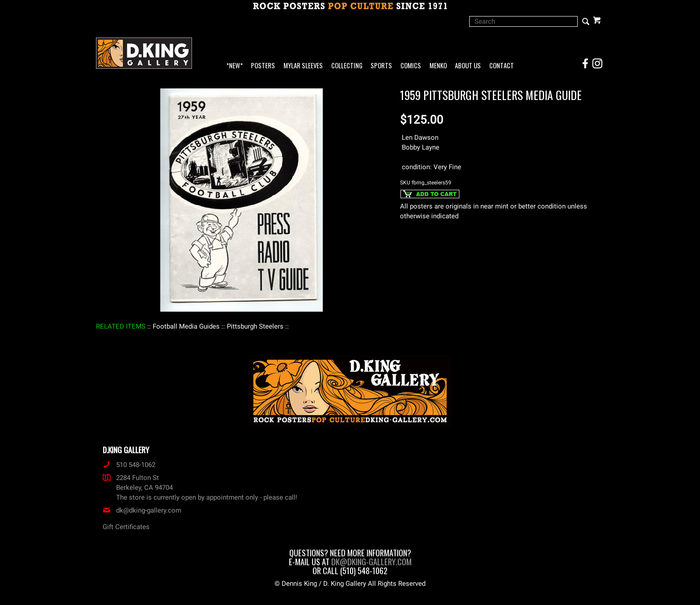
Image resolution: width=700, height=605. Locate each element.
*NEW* (235, 66)
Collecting (347, 66)
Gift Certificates (126, 527)
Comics (411, 66)
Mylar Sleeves (303, 66)
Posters (263, 66)
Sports (381, 66)
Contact (502, 66)
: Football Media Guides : (186, 326)
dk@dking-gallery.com (142, 510)
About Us (468, 66)
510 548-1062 (129, 465)
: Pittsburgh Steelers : (255, 326)
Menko (438, 66)
